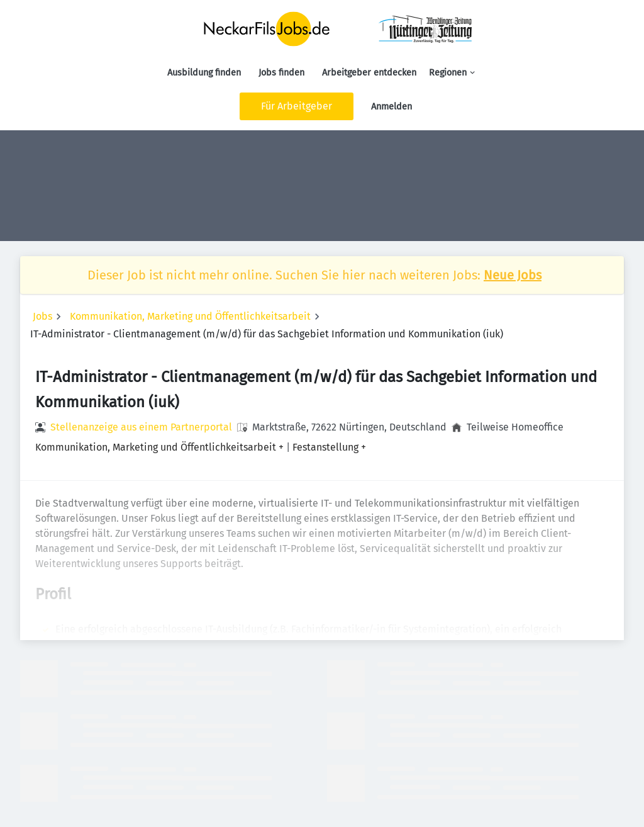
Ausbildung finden (204, 73)
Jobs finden (281, 73)
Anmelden (391, 107)
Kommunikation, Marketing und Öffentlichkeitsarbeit (190, 316)
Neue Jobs (513, 275)
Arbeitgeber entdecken (369, 73)
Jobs (42, 316)
